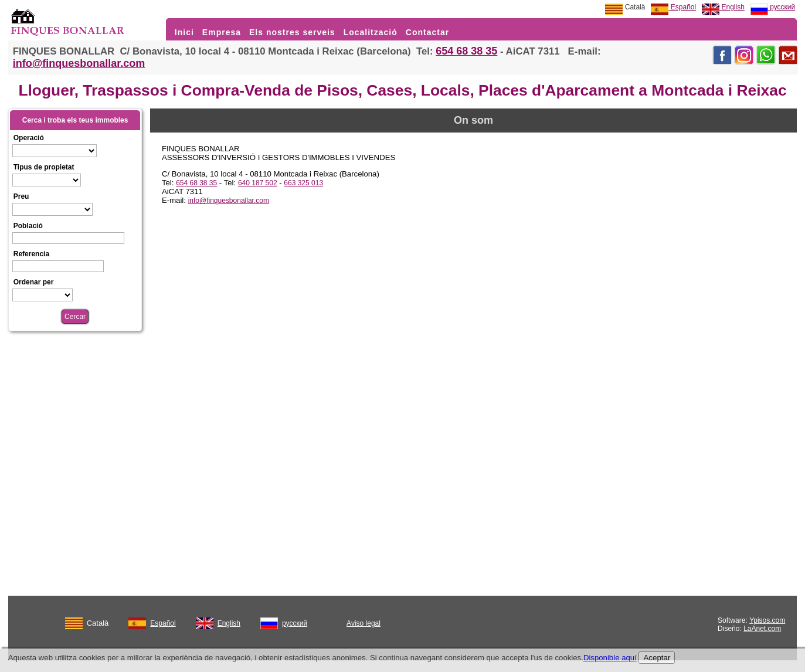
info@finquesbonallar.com (79, 63)
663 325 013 (303, 183)
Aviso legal (364, 623)
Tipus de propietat (44, 167)
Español (673, 7)
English (723, 7)
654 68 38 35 (466, 51)
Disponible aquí (610, 658)
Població (28, 226)
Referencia (31, 254)
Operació (29, 138)
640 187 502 (258, 183)
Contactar (427, 32)
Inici (184, 32)
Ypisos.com (767, 620)
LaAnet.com (762, 629)
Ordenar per (34, 282)
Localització (371, 32)
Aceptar (657, 658)
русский (773, 7)
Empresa (222, 32)
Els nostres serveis (292, 32)
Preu (21, 196)
